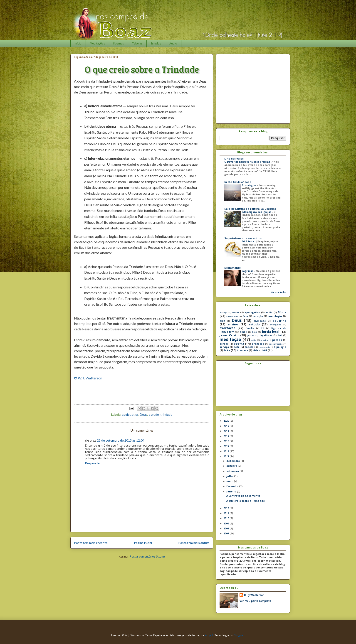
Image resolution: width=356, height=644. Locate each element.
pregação (258, 344)
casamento (232, 316)
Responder (93, 463)
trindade (166, 414)
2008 (226, 528)
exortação (227, 328)
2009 (226, 523)
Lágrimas (248, 271)
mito (254, 340)
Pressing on (250, 185)
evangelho (276, 325)
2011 (226, 513)
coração (258, 316)
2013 (226, 456)
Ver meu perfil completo (255, 601)
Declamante (232, 268)
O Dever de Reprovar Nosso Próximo (248, 162)
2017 (226, 436)
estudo (154, 414)
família (250, 328)
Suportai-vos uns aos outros (243, 238)
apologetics (130, 414)
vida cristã (260, 350)
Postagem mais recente (91, 543)
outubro (232, 466)
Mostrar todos (279, 292)
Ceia (245, 316)
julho (230, 476)
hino (255, 332)
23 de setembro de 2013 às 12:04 (121, 440)
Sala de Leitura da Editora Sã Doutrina (250, 209)
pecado (277, 340)
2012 (226, 508)
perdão (224, 344)
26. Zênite (248, 241)
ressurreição (276, 344)
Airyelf (209, 635)
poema (239, 344)
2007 (226, 533)
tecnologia (264, 347)
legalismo (266, 335)
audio (269, 312)
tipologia (280, 347)
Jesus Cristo (229, 335)
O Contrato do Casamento (243, 496)
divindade (260, 321)
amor (236, 312)
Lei (280, 335)
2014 (226, 451)
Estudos (156, 43)
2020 (226, 421)
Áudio (173, 43)
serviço (224, 347)
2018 (226, 431)
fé (263, 328)
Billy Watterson (254, 595)
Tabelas (137, 43)
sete (237, 347)
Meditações (97, 43)
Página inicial (143, 543)
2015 (226, 446)
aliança (224, 313)
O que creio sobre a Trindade (245, 501)
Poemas (119, 43)
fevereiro (233, 486)
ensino (233, 324)
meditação (230, 339)
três (227, 350)
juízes (251, 336)
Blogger (239, 635)
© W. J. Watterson (88, 378)
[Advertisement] (258, 88)
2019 (226, 426)
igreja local (271, 332)
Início (78, 43)
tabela (249, 347)
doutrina (279, 321)
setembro (233, 471)
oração (264, 340)
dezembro (233, 461)
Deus (144, 414)
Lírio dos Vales (234, 159)
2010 (226, 518)
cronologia (275, 316)
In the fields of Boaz (238, 182)
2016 (226, 441)
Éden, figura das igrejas (257, 212)
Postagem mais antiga (194, 543)
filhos (243, 332)
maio (230, 481)
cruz (222, 321)
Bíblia (282, 312)
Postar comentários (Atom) (147, 557)
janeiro (232, 491)
